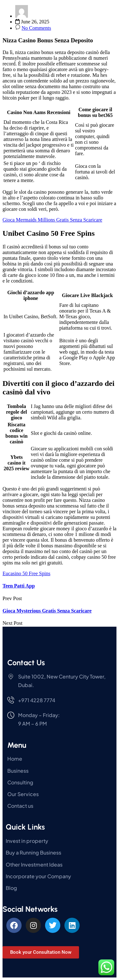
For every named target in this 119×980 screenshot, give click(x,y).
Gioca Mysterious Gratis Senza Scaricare (47, 611)
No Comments (36, 28)
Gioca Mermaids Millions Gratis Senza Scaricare (52, 220)
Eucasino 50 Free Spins (26, 573)
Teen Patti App (19, 586)
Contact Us (26, 663)
